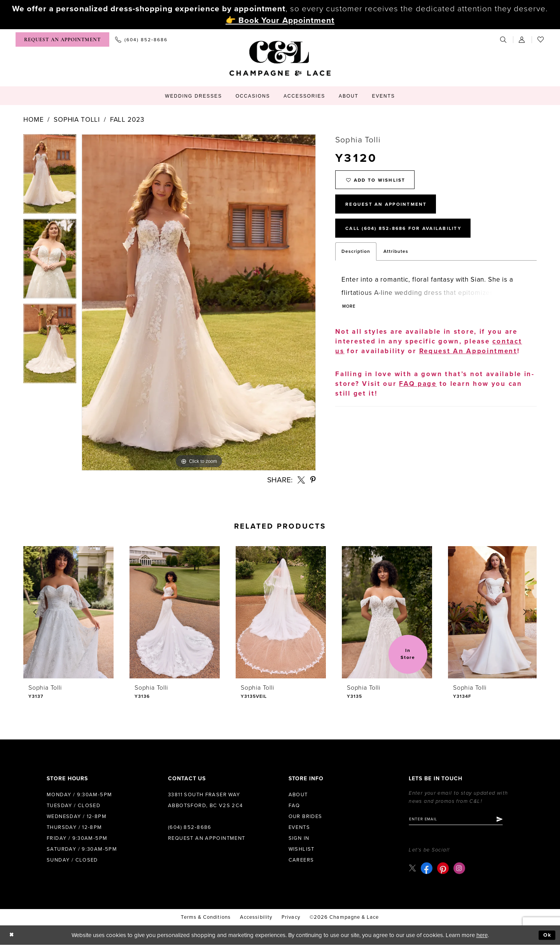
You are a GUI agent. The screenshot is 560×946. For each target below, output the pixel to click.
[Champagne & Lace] (280, 58)
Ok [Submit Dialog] (547, 936)
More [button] (350, 315)
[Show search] (504, 39)
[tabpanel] (50, 177)
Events (299, 827)
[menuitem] (62, 39)
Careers (301, 860)
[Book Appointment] (62, 39)
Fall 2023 (127, 120)
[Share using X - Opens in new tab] (301, 480)
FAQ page (418, 392)
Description (356, 259)
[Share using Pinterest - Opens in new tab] (313, 480)
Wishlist (302, 849)
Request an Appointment (207, 838)
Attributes (396, 259)
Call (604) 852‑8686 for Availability (412, 235)
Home (33, 120)
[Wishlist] (541, 39)
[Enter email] (461, 820)
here (482, 936)
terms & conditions (206, 918)
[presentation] (68, 612)
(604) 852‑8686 (190, 827)
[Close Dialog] (12, 936)
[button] (522, 39)
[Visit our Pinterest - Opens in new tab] (444, 869)
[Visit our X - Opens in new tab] (413, 869)
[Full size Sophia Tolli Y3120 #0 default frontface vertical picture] (199, 302)
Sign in (299, 838)
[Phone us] (141, 39)
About (298, 795)
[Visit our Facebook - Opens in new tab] (427, 869)
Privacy (291, 918)
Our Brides (305, 816)
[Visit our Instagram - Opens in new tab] (460, 869)
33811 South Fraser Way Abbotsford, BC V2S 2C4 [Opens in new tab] (206, 800)
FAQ (294, 806)
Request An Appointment (391, 208)
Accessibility (256, 918)
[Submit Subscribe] (509, 820)
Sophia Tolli (77, 120)
